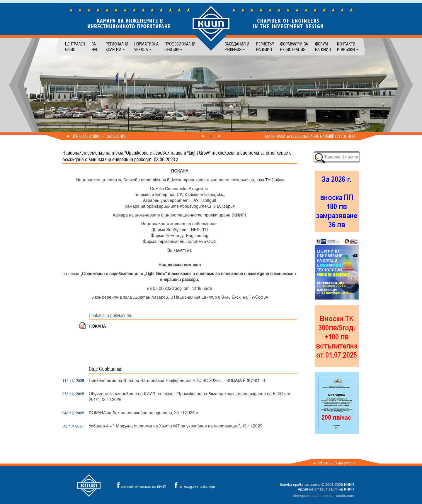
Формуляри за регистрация (294, 47)
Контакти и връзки (346, 47)
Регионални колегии (117, 47)
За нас (95, 47)
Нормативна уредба (146, 47)
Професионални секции (180, 47)
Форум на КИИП (323, 47)
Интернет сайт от (323, 496)
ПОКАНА (97, 326)
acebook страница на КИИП (140, 485)
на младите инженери (193, 485)
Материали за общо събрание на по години (310, 136)
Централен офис (75, 47)
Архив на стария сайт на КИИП (326, 489)
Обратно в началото (336, 463)
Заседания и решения (237, 47)
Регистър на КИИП (265, 47)
